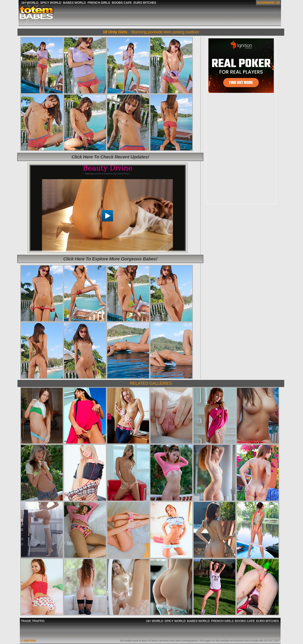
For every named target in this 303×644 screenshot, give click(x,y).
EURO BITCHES (267, 621)
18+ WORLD (155, 621)
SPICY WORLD (175, 621)
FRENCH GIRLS (222, 621)
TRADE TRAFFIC (33, 621)
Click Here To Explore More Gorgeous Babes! (110, 259)
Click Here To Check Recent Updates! (110, 157)
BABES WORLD (198, 621)
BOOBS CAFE (245, 621)
